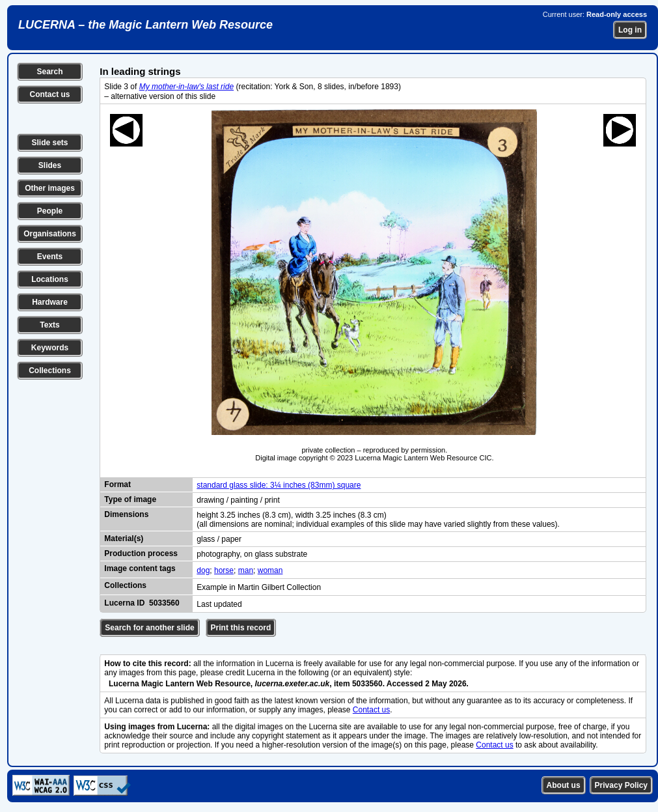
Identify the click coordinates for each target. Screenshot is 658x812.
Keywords (50, 348)
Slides (50, 165)
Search (49, 72)
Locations (50, 279)
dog (203, 570)
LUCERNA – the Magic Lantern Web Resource (145, 25)
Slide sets (49, 143)
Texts (49, 325)
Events (50, 257)
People (50, 211)
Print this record (241, 628)
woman (270, 570)
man (246, 570)
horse (224, 570)
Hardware (50, 302)
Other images (50, 188)
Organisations (50, 234)
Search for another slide (149, 628)
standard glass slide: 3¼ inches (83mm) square (279, 485)
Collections (50, 371)
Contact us (49, 94)
